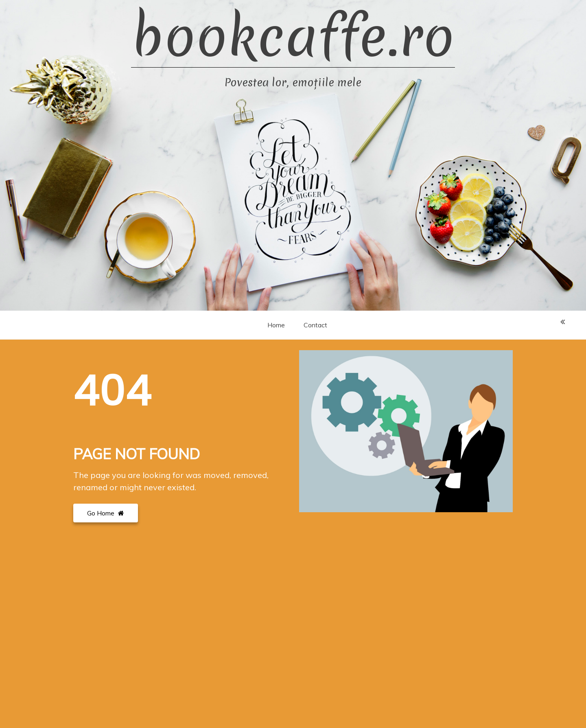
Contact (315, 325)
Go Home (106, 513)
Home (276, 325)
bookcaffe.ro (293, 37)
